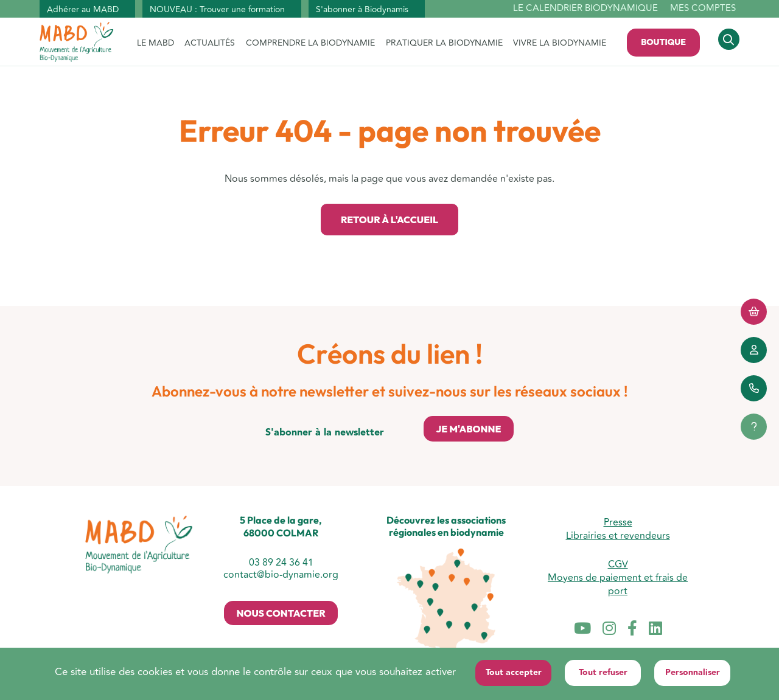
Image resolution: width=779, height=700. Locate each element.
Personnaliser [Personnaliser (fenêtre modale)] (693, 673)
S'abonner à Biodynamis (362, 9)
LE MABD (155, 43)
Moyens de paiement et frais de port (618, 584)
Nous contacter (281, 613)
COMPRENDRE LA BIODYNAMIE (310, 43)
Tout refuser (603, 673)
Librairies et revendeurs (618, 536)
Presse (618, 522)
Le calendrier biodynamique (585, 9)
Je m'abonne (468, 429)
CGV (618, 564)
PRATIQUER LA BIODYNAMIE (444, 43)
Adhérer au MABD (83, 9)
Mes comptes (703, 9)
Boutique (663, 42)
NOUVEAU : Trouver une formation (217, 9)
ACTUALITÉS (210, 43)
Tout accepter (514, 673)
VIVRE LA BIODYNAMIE (560, 43)
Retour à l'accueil (389, 220)
